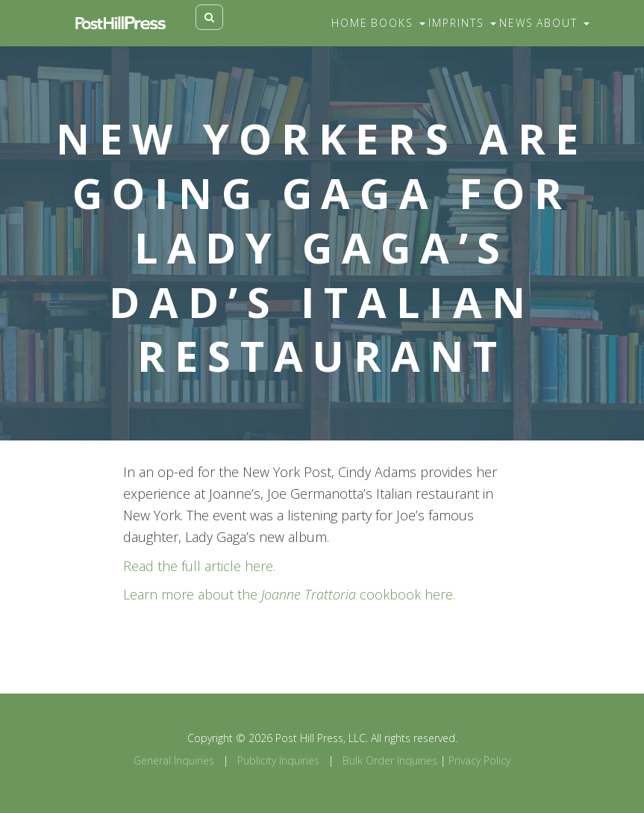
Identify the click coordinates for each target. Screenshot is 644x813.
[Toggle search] (209, 17)
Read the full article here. (199, 566)
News (516, 23)
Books (398, 23)
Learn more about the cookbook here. (289, 594)
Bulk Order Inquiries (390, 760)
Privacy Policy (479, 760)
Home (350, 23)
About (563, 23)
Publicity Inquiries (278, 760)
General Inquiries (174, 760)
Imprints (462, 23)
